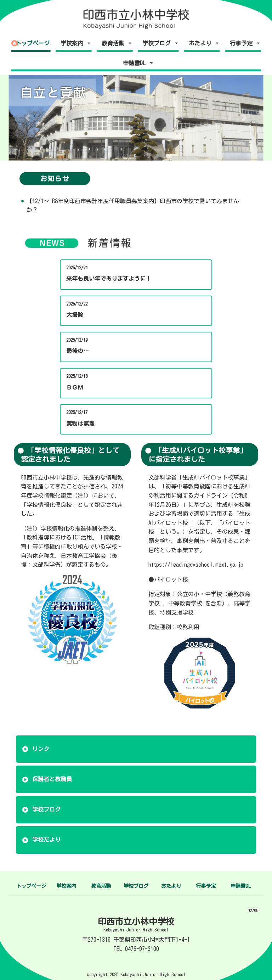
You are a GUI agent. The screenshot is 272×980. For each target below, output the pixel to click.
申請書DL (241, 886)
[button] (28, 118)
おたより (171, 886)
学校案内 (66, 886)
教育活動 (101, 886)
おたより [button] (202, 43)
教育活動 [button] (114, 43)
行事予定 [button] (243, 43)
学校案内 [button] (73, 43)
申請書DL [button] (136, 63)
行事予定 (206, 886)
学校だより (46, 840)
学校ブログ (46, 810)
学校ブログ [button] (158, 43)
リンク (41, 749)
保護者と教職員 (52, 779)
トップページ (33, 43)
